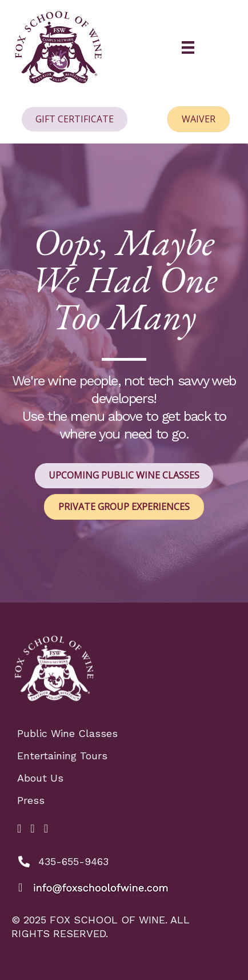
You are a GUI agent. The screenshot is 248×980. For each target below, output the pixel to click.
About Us (40, 778)
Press (31, 800)
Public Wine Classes (67, 733)
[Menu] (188, 47)
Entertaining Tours (62, 756)
